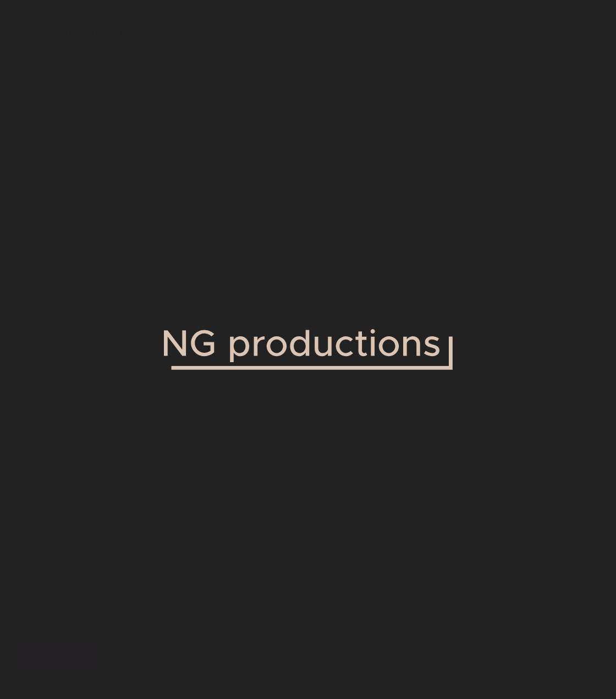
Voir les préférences (245, 655)
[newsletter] (221, 36)
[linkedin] (208, 36)
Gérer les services (56, 626)
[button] (296, 572)
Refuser (142, 655)
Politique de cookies (154, 679)
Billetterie (431, 36)
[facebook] (181, 36)
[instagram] (194, 36)
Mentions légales (560, 684)
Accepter (57, 655)
